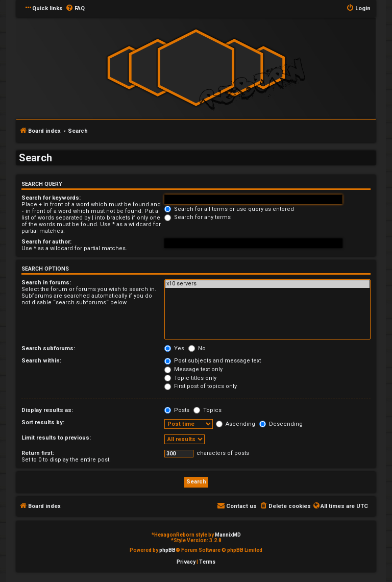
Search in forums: (46, 283)
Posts (177, 410)
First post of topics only (201, 386)
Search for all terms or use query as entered (229, 209)
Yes (174, 348)
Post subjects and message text (213, 361)
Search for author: (46, 242)
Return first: (38, 453)
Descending (281, 424)
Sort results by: (43, 422)
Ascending (236, 424)
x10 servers (267, 284)
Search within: (41, 361)
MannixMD (228, 535)
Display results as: (47, 410)
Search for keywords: (51, 198)
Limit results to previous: (56, 438)
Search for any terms (198, 217)
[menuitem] (75, 9)
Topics (207, 410)
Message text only (193, 369)
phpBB (167, 550)
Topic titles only (190, 378)
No (197, 348)
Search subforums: (48, 348)
